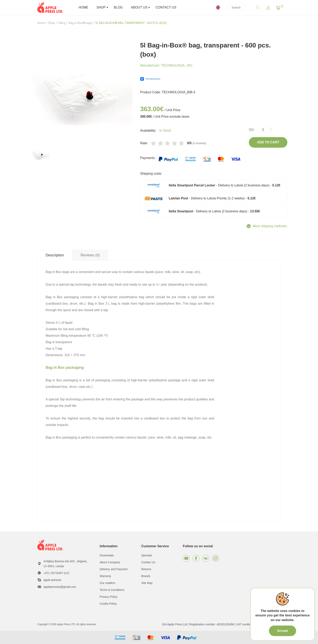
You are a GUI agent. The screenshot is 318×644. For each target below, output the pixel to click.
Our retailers (108, 583)
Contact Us (148, 562)
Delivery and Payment (114, 569)
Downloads (107, 555)
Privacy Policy (109, 597)
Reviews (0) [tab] (90, 255)
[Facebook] (196, 558)
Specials (147, 555)
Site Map (147, 583)
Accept (282, 631)
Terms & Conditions (112, 590)
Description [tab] (55, 255)
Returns (146, 569)
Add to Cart (268, 142)
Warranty (105, 576)
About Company (110, 562)
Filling (62, 23)
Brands (146, 576)
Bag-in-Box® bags (80, 23)
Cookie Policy (108, 604)
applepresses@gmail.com (60, 587)
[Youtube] (186, 558)
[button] (278, 8)
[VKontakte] (206, 558)
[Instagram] (215, 558)
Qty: (252, 130)
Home (41, 23)
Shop (52, 23)
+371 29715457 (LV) (56, 573)
